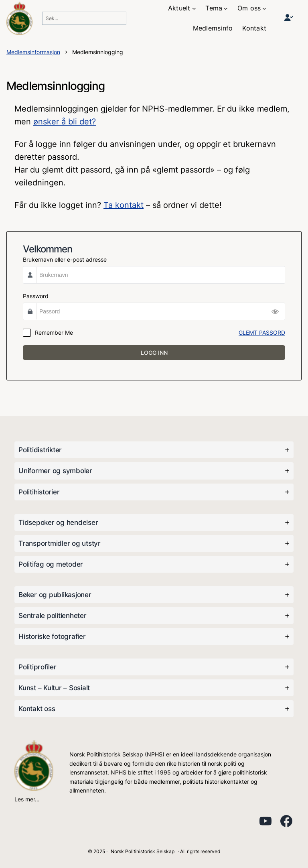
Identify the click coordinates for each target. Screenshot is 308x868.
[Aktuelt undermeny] (194, 8)
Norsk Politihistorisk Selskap (143, 851)
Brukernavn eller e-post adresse (65, 259)
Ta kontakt (124, 205)
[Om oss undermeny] (264, 8)
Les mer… (27, 799)
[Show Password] (275, 311)
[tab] (154, 450)
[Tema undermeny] (226, 8)
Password (36, 296)
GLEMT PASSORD (262, 332)
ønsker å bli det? (65, 122)
